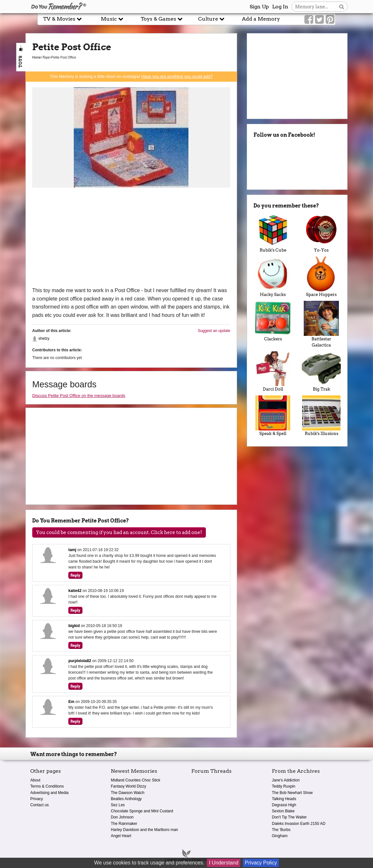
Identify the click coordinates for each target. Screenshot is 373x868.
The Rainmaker (124, 824)
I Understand (224, 863)
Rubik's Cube (273, 233)
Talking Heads (284, 799)
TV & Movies (62, 19)
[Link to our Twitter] (319, 20)
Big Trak (321, 372)
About (35, 780)
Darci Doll (273, 372)
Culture (211, 19)
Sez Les (118, 805)
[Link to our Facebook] (309, 20)
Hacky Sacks (273, 277)
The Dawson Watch (128, 793)
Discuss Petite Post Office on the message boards (79, 396)
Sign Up (259, 7)
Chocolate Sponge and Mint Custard (142, 811)
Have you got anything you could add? (177, 76)
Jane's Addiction (286, 780)
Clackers (273, 321)
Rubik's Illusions (321, 416)
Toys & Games (162, 19)
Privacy (37, 799)
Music (112, 19)
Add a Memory (261, 19)
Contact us (39, 805)
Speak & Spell (273, 416)
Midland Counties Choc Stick (135, 780)
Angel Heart (121, 836)
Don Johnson (122, 817)
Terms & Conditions (47, 786)
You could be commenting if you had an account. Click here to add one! (119, 532)
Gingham (280, 836)
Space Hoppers (321, 277)
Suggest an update (214, 331)
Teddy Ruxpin (284, 786)
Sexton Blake (283, 811)
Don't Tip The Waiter (289, 817)
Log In (280, 7)
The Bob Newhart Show (292, 793)
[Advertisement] (131, 238)
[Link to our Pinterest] (330, 20)
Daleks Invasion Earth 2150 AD (299, 824)
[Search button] (342, 7)
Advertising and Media (49, 793)
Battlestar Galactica (321, 324)
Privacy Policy (261, 863)
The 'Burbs (281, 830)
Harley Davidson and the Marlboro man (144, 830)
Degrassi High (284, 805)
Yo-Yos (321, 233)
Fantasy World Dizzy (129, 786)
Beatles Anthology (126, 799)
